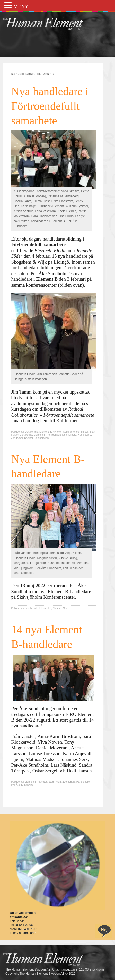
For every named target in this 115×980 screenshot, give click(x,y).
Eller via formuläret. (23, 933)
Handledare (84, 435)
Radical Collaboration (36, 438)
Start (92, 432)
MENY (21, 6)
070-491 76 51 (28, 929)
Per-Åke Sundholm (22, 785)
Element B (45, 432)
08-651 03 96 (24, 925)
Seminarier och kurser (76, 432)
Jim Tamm (17, 438)
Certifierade (31, 432)
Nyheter (57, 432)
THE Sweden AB (51, 24)
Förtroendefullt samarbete (62, 435)
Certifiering (26, 435)
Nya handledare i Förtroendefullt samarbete (50, 106)
